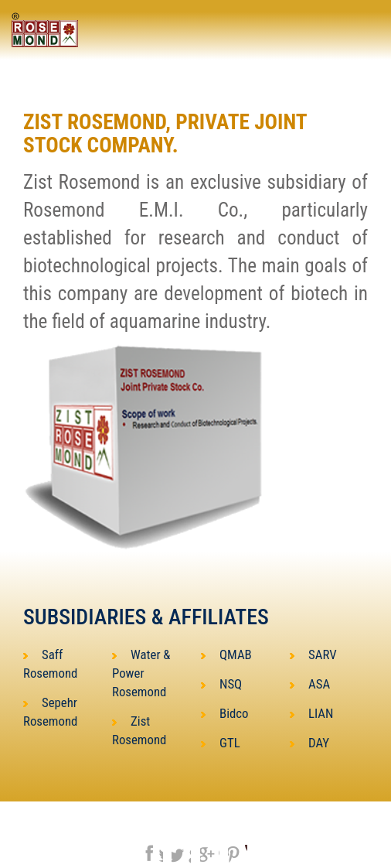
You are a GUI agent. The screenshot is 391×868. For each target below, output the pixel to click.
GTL (221, 743)
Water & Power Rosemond (141, 673)
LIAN (311, 713)
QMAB (226, 654)
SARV (313, 654)
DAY (309, 743)
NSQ (221, 684)
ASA (310, 684)
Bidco (225, 713)
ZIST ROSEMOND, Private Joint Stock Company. (165, 134)
